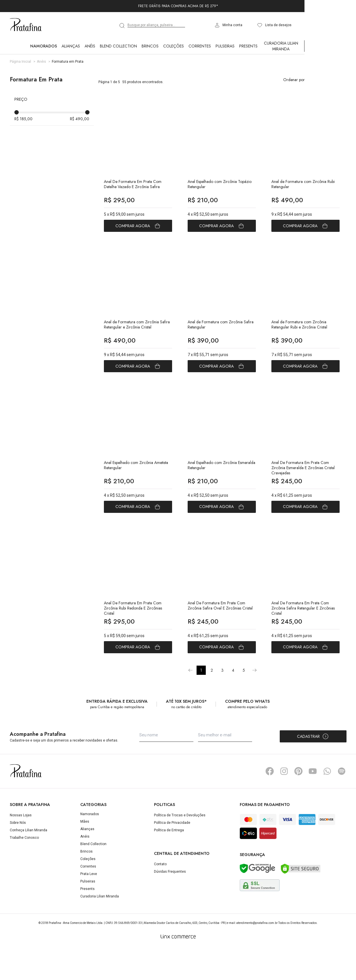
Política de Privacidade (172, 855)
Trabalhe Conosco (24, 870)
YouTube (313, 803)
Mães (85, 854)
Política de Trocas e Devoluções (180, 847)
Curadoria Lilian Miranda (281, 46)
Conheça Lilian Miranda (28, 862)
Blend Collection (118, 46)
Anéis (90, 46)
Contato (160, 896)
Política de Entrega (169, 862)
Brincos (150, 46)
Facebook (270, 803)
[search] (122, 26)
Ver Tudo (315, 46)
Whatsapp (327, 803)
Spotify (342, 803)
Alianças (71, 46)
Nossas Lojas (21, 847)
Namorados (44, 46)
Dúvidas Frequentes (170, 903)
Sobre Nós (18, 855)
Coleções (174, 46)
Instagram (284, 803)
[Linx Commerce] (178, 969)
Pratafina (26, 25)
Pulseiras (225, 46)
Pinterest (298, 803)
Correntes (200, 46)
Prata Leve (89, 906)
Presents (248, 46)
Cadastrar (313, 769)
